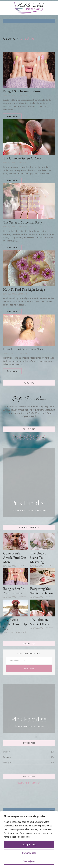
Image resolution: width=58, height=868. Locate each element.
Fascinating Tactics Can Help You (15, 624)
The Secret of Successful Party (23, 222)
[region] (29, 840)
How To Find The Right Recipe (24, 289)
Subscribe (29, 669)
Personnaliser (29, 853)
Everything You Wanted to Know (42, 591)
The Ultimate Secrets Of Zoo (22, 158)
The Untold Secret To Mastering (38, 558)
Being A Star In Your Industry (22, 91)
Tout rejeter (29, 861)
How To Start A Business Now (23, 349)
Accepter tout (29, 845)
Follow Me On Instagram (29, 783)
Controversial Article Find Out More (15, 558)
